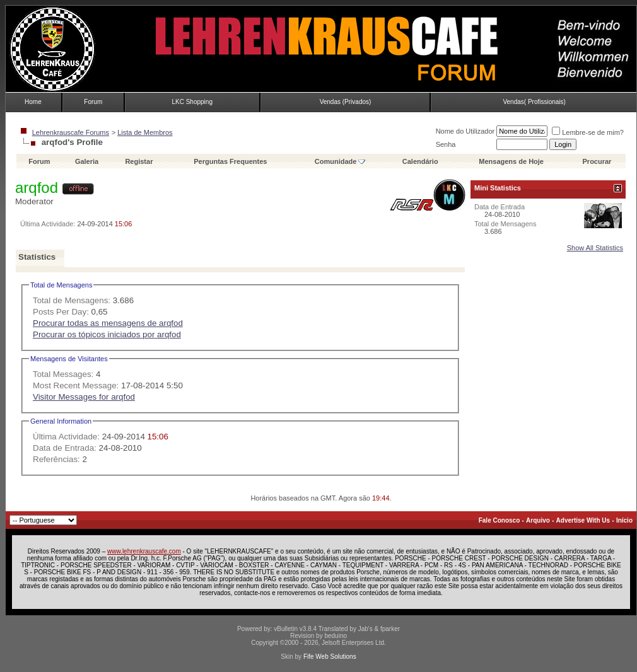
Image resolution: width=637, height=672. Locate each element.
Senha (446, 144)
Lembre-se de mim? (588, 132)
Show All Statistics (595, 248)
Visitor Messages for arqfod (84, 397)
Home (33, 102)
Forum (93, 102)
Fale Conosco (500, 520)
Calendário (420, 161)
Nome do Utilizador (465, 131)
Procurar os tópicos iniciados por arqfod (107, 334)
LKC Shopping (192, 102)
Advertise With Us (583, 520)
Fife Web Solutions (330, 657)
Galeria (87, 161)
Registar (139, 161)
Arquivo (538, 520)
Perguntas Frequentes (230, 161)
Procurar (597, 161)
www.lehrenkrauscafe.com (144, 551)
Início (624, 520)
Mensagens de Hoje (511, 161)
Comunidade (340, 161)
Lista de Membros (145, 132)
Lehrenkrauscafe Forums (71, 132)
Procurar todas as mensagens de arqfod (108, 323)
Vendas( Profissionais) (534, 102)
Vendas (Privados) (346, 102)
